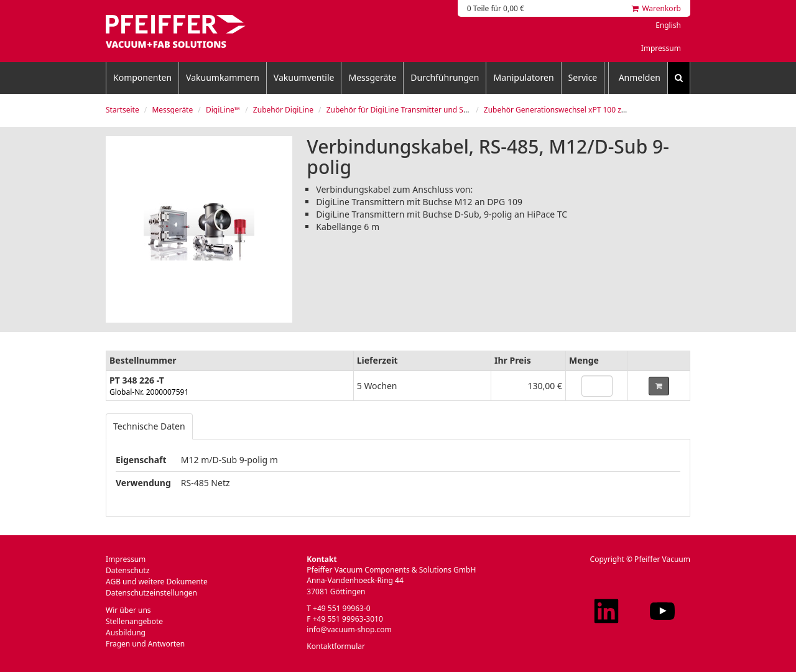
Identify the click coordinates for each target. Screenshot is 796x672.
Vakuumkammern (223, 77)
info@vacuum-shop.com (349, 629)
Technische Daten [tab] (149, 426)
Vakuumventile (304, 77)
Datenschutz (127, 570)
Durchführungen (445, 77)
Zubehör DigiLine (283, 110)
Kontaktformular (336, 646)
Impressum (661, 48)
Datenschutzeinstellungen (151, 593)
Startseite (123, 110)
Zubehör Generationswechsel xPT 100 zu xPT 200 (570, 110)
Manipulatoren (523, 77)
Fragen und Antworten (145, 644)
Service (583, 77)
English (668, 25)
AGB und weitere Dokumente (157, 582)
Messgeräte (372, 77)
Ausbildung (126, 633)
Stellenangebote (134, 621)
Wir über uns (128, 610)
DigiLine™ (223, 110)
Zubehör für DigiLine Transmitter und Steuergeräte (416, 110)
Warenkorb (656, 8)
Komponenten (142, 77)
